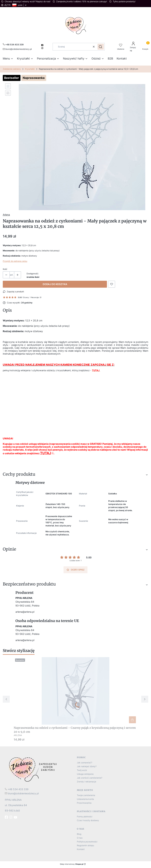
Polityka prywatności (87, 842)
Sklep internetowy (72, 864)
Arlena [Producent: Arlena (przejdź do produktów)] (6, 215)
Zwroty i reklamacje (87, 782)
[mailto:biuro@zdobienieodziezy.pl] (17, 49)
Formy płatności (85, 817)
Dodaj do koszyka (55, 284)
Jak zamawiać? (85, 763)
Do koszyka (132, 720)
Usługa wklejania (85, 774)
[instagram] (43, 48)
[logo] (39, 769)
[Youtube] (16, 817)
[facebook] (43, 45)
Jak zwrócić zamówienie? (90, 778)
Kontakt (81, 849)
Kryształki (30, 69)
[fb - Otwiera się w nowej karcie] (7, 817)
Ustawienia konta (85, 799)
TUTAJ (46, 453)
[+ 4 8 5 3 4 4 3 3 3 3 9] (13, 44)
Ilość (5, 269)
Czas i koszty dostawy (88, 820)
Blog (79, 834)
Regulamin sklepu (85, 845)
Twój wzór (82, 770)
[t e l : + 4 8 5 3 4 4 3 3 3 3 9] (17, 789)
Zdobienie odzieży (12, 69)
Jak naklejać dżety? (87, 766)
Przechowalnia (84, 803)
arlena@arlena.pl (25, 612)
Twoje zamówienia (86, 795)
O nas (80, 838)
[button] (101, 47)
